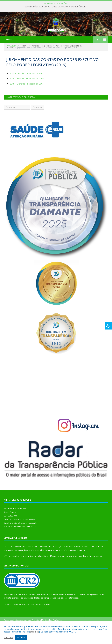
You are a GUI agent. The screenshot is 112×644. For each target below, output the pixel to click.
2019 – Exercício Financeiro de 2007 (27, 88)
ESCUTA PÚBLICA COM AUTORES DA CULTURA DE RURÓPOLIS (55, 7)
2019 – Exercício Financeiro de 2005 (27, 98)
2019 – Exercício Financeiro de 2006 (27, 93)
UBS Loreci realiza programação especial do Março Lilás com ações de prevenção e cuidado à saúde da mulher (53, 571)
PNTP (16, 619)
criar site (21, 609)
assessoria (72, 609)
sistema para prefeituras (40, 609)
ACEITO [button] (21, 637)
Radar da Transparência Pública (36, 619)
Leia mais (35, 632)
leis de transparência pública (50, 612)
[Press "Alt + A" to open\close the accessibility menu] (108, 326)
